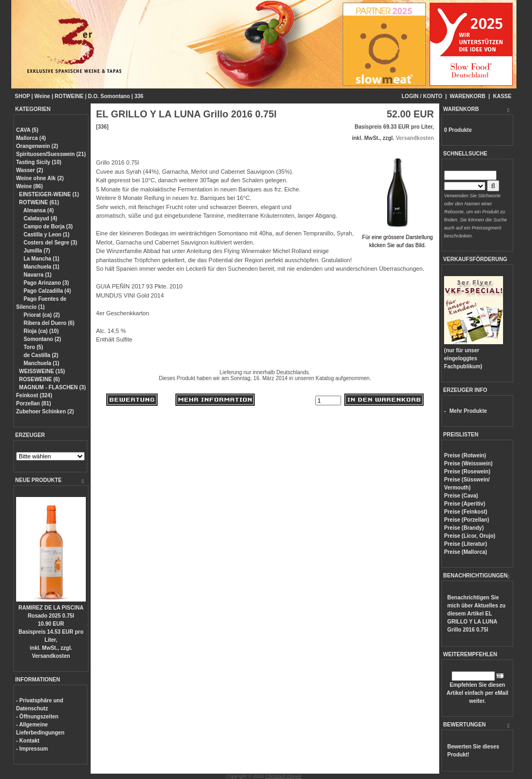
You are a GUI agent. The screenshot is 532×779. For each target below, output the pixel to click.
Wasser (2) (29, 170)
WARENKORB (468, 96)
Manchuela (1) (40, 267)
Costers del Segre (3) (50, 243)
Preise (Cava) (461, 496)
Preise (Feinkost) (466, 512)
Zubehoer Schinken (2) (45, 411)
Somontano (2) (42, 339)
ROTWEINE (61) (39, 202)
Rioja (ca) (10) (40, 331)
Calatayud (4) (40, 218)
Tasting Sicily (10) (39, 162)
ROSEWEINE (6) (40, 379)
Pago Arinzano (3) (45, 283)
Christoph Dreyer (283, 776)
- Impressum (32, 749)
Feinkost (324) (34, 395)
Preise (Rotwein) (465, 455)
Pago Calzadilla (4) (46, 291)
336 (139, 96)
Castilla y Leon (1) (46, 235)
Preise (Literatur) (465, 544)
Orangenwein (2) (37, 146)
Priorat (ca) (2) (41, 315)
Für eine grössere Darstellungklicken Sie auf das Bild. (397, 237)
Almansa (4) (38, 210)
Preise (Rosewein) (467, 472)
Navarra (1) (37, 275)
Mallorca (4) (31, 138)
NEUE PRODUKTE (38, 480)
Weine (42, 96)
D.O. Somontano (109, 96)
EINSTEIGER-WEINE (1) (49, 194)
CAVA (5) (27, 130)
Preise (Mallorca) (465, 552)
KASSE (502, 96)
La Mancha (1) (40, 259)
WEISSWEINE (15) (42, 371)
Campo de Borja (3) (47, 227)
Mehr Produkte (468, 411)
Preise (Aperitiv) (465, 504)
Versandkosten (51, 656)
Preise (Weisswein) (468, 463)
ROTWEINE (69, 96)
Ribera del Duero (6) (48, 323)
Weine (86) (29, 186)
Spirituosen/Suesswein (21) (51, 154)
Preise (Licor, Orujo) (470, 536)
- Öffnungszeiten (37, 717)
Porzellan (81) (34, 403)
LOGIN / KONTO (422, 96)
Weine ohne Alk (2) (40, 178)
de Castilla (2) (40, 355)
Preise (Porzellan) (467, 520)
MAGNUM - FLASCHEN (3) (53, 387)
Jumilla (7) (36, 251)
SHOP (23, 96)
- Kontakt (28, 741)
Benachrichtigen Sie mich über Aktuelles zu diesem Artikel (476, 614)
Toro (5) (32, 347)
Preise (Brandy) (464, 528)
